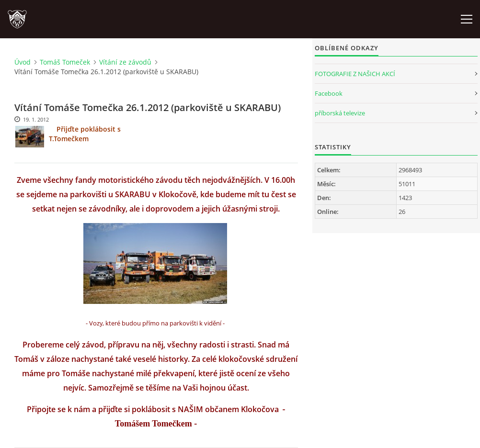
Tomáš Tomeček (65, 62)
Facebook (329, 93)
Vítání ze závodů (125, 62)
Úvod (23, 62)
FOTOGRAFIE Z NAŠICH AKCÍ (355, 74)
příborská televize (340, 113)
